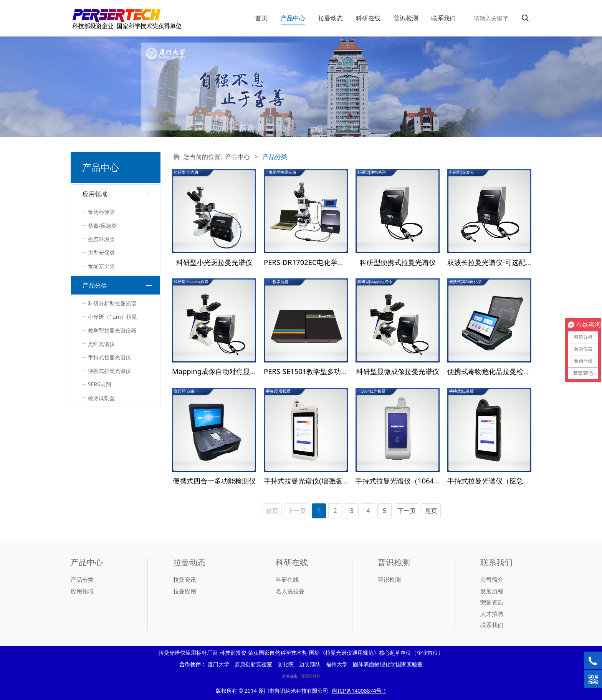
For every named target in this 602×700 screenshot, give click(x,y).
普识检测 (406, 18)
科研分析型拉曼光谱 (112, 303)
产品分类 (95, 285)
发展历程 (492, 591)
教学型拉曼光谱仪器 (112, 330)
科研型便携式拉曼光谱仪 (398, 262)
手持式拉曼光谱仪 (109, 357)
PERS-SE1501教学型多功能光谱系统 (320, 371)
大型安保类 (101, 252)
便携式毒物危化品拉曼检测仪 (492, 371)
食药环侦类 (101, 212)
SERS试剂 (99, 384)
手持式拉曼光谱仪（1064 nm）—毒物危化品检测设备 (439, 481)
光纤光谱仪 (101, 344)
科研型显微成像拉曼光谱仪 (398, 371)
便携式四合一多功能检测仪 (214, 481)
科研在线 (368, 18)
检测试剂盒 (101, 398)
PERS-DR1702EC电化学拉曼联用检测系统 (328, 262)
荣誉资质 (492, 602)
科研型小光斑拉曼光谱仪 (214, 262)
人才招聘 (492, 614)
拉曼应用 (185, 591)
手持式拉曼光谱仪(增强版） (306, 481)
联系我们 (443, 18)
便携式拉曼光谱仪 (109, 371)
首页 (261, 18)
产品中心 (293, 18)
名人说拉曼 (290, 591)
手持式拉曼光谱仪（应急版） (492, 481)
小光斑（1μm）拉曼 (112, 317)
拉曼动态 (331, 18)
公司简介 (492, 579)
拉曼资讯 (185, 579)
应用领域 (95, 194)
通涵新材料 (311, 676)
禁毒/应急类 (102, 226)
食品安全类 (101, 266)
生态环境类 (101, 239)
